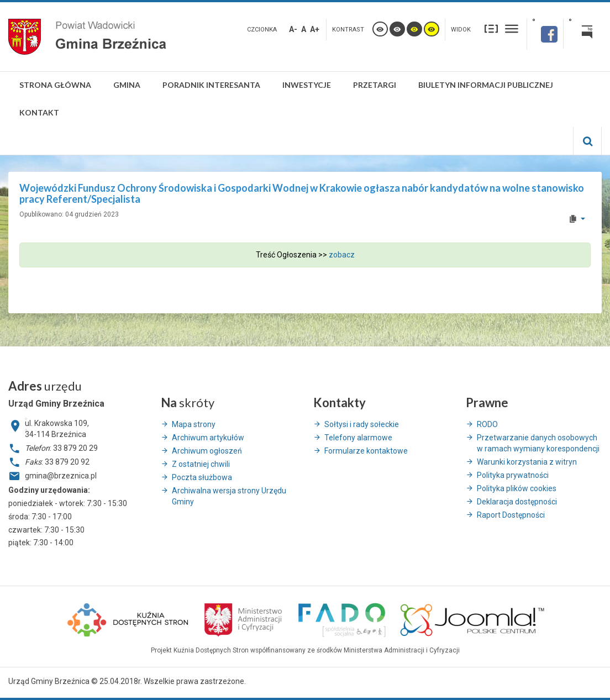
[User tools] (577, 219)
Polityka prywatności (513, 475)
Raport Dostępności (511, 515)
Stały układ (491, 28)
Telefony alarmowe (358, 438)
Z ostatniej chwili (201, 464)
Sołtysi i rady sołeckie (362, 424)
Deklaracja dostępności (517, 502)
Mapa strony (194, 424)
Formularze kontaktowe (366, 451)
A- (293, 29)
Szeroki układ (512, 28)
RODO (487, 424)
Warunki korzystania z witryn (527, 462)
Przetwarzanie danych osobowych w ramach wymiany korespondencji (538, 443)
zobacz (342, 255)
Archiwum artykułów (208, 438)
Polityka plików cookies (517, 488)
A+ (315, 29)
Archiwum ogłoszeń (207, 451)
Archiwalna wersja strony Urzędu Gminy (229, 496)
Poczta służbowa (202, 477)
